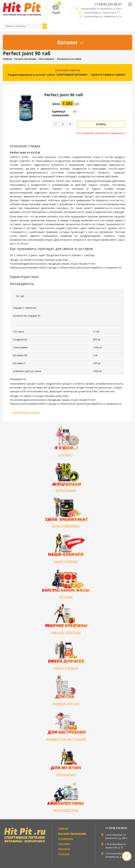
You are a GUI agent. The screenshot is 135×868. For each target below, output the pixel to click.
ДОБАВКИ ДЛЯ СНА (66, 704)
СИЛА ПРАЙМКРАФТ (66, 526)
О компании (66, 838)
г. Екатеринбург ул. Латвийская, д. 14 (102, 16)
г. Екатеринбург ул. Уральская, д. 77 (102, 13)
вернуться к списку (26, 412)
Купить (101, 124)
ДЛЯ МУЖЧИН (66, 775)
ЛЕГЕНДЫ (66, 597)
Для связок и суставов (69, 59)
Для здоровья (46, 59)
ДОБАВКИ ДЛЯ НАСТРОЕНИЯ (66, 739)
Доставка (64, 844)
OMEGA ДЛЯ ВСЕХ (66, 668)
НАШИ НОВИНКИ (66, 562)
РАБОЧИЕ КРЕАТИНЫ (66, 633)
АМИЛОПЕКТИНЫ (66, 810)
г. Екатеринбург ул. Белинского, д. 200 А (101, 9)
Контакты (64, 849)
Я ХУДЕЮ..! (66, 455)
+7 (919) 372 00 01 (108, 4)
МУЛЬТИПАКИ (66, 490)
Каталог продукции (25, 59)
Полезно (64, 854)
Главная (7, 59)
